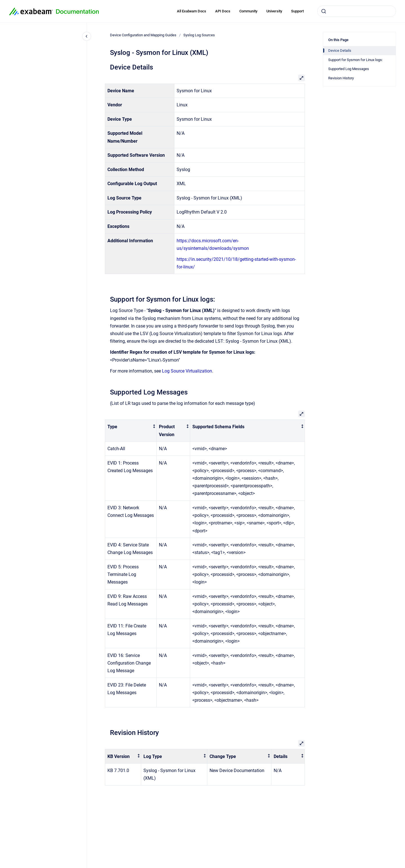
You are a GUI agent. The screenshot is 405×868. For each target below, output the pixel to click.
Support (297, 11)
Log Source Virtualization (187, 371)
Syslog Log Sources (199, 35)
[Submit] (324, 11)
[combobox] (357, 11)
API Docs (223, 11)
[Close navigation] (87, 36)
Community (248, 11)
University (274, 11)
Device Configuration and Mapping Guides (143, 35)
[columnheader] (131, 431)
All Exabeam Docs (192, 11)
